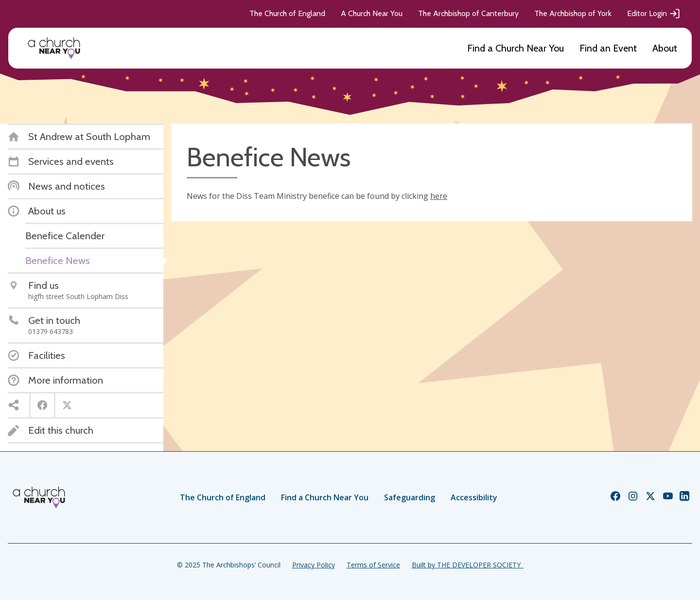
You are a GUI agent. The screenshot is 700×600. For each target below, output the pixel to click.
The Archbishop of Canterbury (468, 13)
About (665, 48)
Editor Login (654, 14)
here (439, 196)
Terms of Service (373, 565)
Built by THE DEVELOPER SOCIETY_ (468, 565)
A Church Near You (372, 13)
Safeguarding (410, 497)
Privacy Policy (314, 565)
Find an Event (608, 48)
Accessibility (474, 497)
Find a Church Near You (516, 48)
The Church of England (287, 13)
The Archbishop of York (573, 13)
